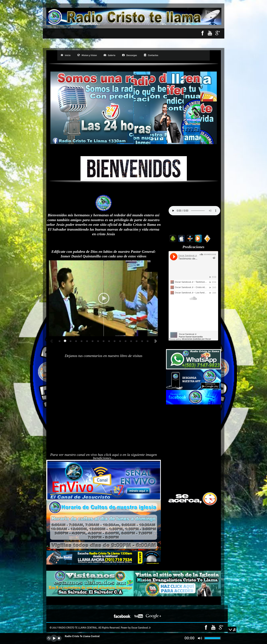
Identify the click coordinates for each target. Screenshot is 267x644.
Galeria (110, 55)
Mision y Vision (87, 55)
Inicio (66, 55)
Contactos (151, 55)
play (54, 638)
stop (59, 638)
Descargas (129, 55)
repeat (49, 638)
